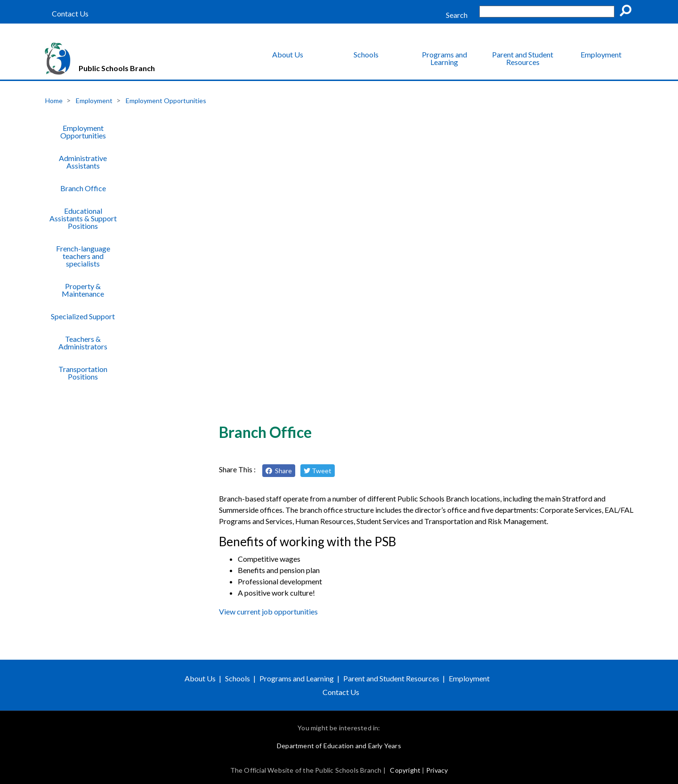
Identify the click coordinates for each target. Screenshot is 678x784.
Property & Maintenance (83, 290)
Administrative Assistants (83, 162)
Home (54, 101)
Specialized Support (83, 316)
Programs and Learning (444, 58)
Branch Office (83, 188)
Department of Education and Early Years (339, 746)
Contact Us (70, 14)
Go (629, 12)
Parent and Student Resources (523, 58)
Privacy (437, 770)
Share (279, 471)
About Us (288, 54)
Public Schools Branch (117, 68)
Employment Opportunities (166, 101)
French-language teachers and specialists (83, 256)
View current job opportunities (268, 611)
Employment (601, 54)
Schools (366, 54)
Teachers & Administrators (83, 343)
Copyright (405, 770)
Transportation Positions (83, 373)
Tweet (318, 471)
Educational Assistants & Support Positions (83, 218)
